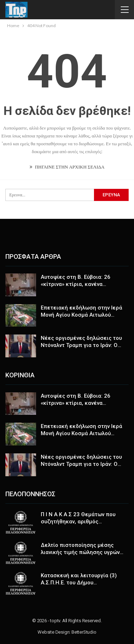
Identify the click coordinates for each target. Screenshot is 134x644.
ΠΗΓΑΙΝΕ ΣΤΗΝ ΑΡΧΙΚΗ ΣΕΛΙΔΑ (67, 167)
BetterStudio (84, 632)
